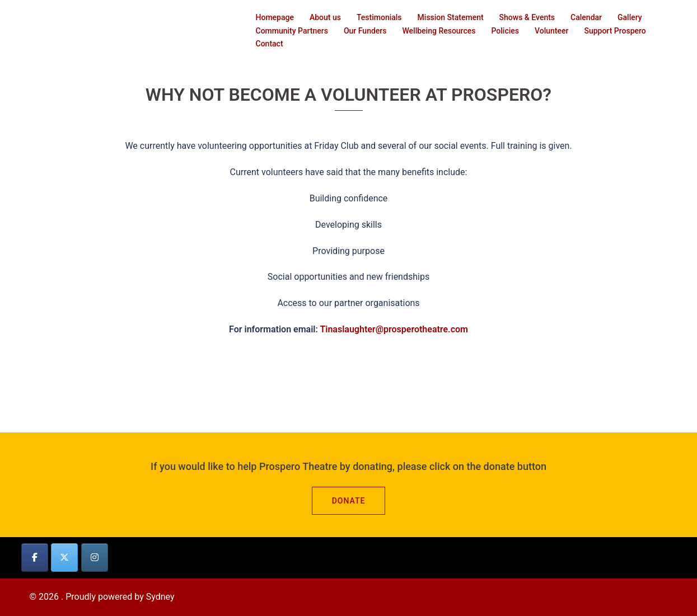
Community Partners (292, 31)
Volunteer (551, 31)
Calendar (586, 17)
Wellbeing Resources (439, 31)
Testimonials (379, 17)
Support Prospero (615, 31)
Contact (270, 44)
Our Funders (365, 31)
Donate (349, 501)
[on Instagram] (95, 558)
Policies (505, 31)
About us (325, 17)
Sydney (160, 597)
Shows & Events (527, 17)
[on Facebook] (35, 558)
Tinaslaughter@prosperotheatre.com (394, 329)
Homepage (275, 17)
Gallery (630, 17)
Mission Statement (451, 17)
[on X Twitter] (64, 558)
